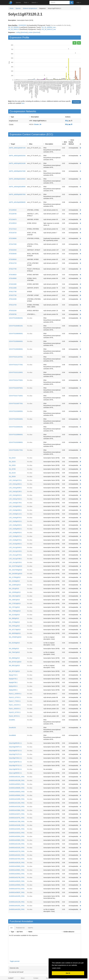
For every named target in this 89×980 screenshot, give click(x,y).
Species (18, 3)
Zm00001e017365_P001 (17, 821)
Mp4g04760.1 (13, 682)
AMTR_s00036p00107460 (17, 171)
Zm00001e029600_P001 (17, 866)
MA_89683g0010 (14, 658)
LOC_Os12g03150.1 (15, 562)
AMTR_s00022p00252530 (17, 156)
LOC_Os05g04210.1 (15, 521)
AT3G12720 (13, 263)
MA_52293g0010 (14, 643)
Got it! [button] (68, 973)
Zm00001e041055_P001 (17, 896)
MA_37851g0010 (14, 626)
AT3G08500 (13, 259)
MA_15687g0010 (14, 600)
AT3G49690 (13, 278)
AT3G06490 (13, 254)
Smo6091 (12, 720)
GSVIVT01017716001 (16, 396)
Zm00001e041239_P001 (17, 902)
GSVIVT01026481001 (16, 427)
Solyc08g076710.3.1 (15, 765)
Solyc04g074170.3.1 (15, 754)
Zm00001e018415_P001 (17, 833)
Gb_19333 (12, 465)
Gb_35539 (12, 477)
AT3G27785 (13, 269)
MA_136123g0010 (15, 596)
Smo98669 (12, 735)
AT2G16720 (13, 233)
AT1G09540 (13, 210)
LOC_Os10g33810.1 (15, 544)
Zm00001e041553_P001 (17, 909)
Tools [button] (26, 3)
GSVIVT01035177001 (16, 450)
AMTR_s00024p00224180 (17, 163)
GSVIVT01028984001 (16, 435)
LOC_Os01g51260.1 (15, 491)
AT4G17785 (13, 292)
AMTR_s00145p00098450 (17, 202)
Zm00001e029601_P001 (17, 870)
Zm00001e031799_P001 (17, 877)
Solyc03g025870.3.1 (15, 747)
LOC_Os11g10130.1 (15, 551)
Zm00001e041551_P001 (17, 906)
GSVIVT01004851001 (16, 326)
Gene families (13, 25)
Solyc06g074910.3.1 (15, 758)
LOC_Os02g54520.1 (15, 506)
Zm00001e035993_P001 (17, 885)
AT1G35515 (13, 223)
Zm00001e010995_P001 (17, 799)
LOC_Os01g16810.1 (15, 484)
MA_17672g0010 (14, 607)
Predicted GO (20, 928)
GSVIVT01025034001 (16, 419)
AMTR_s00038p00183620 (17, 179)
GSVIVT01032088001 (16, 442)
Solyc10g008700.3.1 (15, 769)
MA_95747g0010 (14, 671)
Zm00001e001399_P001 (17, 780)
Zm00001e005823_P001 (17, 784)
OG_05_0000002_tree (49, 27)
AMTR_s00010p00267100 (17, 148)
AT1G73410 (13, 229)
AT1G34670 (13, 219)
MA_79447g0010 (14, 652)
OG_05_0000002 (14, 27)
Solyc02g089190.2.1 (15, 743)
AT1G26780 (13, 214)
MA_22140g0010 (14, 615)
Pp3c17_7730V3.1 (15, 701)
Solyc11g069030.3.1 (15, 773)
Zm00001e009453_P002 (17, 792)
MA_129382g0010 (15, 592)
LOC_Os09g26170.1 (15, 536)
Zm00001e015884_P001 (17, 810)
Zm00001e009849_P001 (17, 795)
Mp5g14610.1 (13, 686)
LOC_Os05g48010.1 (15, 529)
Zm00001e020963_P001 (17, 840)
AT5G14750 (13, 305)
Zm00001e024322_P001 (17, 855)
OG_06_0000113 (14, 29)
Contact (36, 978)
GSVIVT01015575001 (16, 388)
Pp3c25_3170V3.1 (15, 712)
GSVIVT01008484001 (16, 341)
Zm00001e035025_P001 (17, 881)
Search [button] (35, 3)
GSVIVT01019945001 (16, 411)
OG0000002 (22, 25)
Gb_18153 (12, 462)
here (23, 103)
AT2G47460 (13, 244)
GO (12, 928)
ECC (50, 134)
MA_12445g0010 (14, 581)
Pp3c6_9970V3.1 (14, 716)
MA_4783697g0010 (15, 637)
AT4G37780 (13, 295)
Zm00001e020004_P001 (17, 836)
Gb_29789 (12, 469)
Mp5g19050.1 (13, 690)
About (23, 978)
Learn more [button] (56, 968)
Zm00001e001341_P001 (17, 777)
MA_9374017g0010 (15, 662)
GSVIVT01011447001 (16, 357)
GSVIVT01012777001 (16, 365)
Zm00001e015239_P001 (17, 807)
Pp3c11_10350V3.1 (15, 694)
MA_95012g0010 (14, 666)
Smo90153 (12, 728)
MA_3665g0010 (14, 618)
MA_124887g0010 (15, 585)
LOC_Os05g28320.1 (15, 525)
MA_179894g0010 (15, 611)
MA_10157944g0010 (16, 566)
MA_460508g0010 (15, 633)
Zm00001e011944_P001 (17, 803)
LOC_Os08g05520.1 (15, 533)
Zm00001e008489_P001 (17, 788)
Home (12, 8)
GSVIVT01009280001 (16, 349)
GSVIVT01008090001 (16, 334)
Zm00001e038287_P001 (17, 892)
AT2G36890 (13, 238)
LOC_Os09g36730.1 (15, 540)
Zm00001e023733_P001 (17, 851)
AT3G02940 (13, 250)
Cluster (11, 124)
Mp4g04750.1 (13, 679)
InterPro (31, 928)
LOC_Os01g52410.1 (15, 495)
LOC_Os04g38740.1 (15, 518)
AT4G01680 (13, 284)
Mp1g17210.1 (13, 675)
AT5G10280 (13, 299)
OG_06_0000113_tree (49, 29)
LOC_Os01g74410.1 (15, 499)
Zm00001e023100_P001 (17, 848)
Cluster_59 (38, 124)
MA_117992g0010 (15, 577)
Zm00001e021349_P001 (17, 844)
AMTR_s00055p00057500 (17, 194)
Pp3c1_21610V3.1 (15, 705)
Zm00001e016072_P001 (17, 814)
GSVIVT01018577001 (16, 403)
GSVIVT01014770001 (16, 380)
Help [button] (79, 3)
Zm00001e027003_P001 (17, 859)
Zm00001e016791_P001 (17, 818)
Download (76, 102)
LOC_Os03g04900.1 (15, 510)
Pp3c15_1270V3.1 (15, 697)
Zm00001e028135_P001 (17, 863)
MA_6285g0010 (14, 649)
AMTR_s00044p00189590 (17, 187)
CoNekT (11, 978)
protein (31, 32)
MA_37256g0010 (14, 622)
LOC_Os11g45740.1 (15, 555)
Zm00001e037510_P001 (17, 889)
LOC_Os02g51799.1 (15, 503)
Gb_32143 (12, 473)
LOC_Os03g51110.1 (15, 514)
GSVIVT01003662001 (16, 318)
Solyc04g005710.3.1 (15, 751)
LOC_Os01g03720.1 (15, 480)
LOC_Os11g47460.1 (15, 559)
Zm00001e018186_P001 (17, 825)
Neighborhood (13, 121)
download (24, 32)
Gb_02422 (12, 458)
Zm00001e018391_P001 (17, 829)
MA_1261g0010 (14, 589)
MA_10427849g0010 (16, 570)
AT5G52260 (13, 311)
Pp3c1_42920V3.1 (15, 709)
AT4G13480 (13, 288)
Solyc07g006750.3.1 (15, 762)
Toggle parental (15, 961)
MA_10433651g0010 (16, 574)
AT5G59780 (13, 314)
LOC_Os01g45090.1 (15, 488)
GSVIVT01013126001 (16, 372)
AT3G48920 (13, 275)
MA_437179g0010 (15, 630)
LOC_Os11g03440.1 (15, 547)
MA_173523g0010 (15, 603)
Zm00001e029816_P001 (17, 874)
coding (18, 32)
